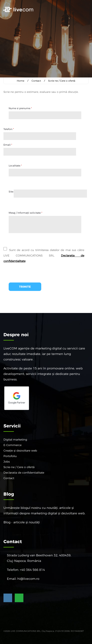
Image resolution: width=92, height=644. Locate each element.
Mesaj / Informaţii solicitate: (25, 213)
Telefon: (9, 129)
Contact (36, 81)
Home (21, 81)
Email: (8, 145)
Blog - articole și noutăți (22, 522)
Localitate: (15, 165)
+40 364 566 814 (32, 570)
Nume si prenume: (20, 108)
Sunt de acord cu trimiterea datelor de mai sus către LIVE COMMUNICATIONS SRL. (44, 254)
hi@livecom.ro (28, 579)
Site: (11, 191)
